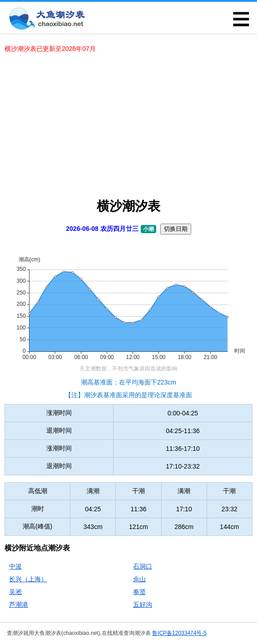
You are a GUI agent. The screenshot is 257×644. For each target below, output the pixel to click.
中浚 (15, 566)
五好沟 (143, 604)
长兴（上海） (28, 579)
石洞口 (143, 566)
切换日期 (176, 229)
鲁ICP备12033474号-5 (179, 633)
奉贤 (139, 592)
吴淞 (15, 592)
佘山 (139, 579)
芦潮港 (19, 604)
